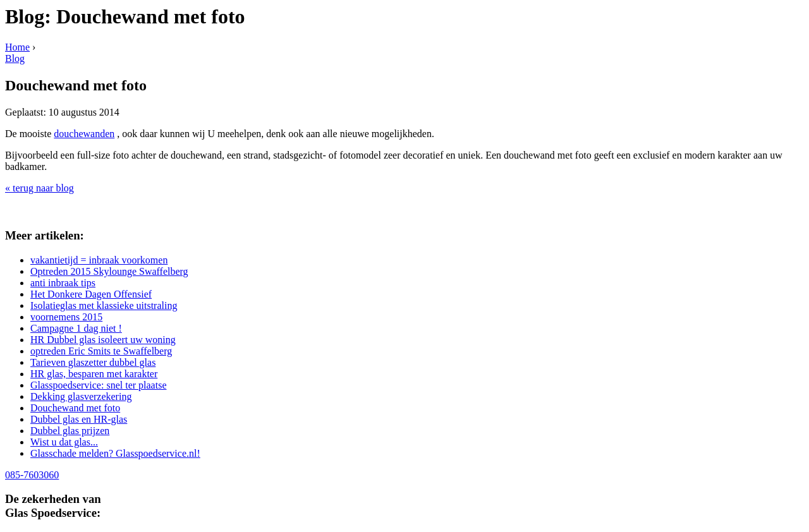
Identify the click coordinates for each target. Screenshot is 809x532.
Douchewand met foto (75, 408)
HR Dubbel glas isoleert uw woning (103, 340)
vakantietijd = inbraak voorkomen (99, 260)
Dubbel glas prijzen (70, 431)
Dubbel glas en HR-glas (79, 419)
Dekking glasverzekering (81, 396)
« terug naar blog (40, 188)
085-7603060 (32, 475)
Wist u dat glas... (64, 442)
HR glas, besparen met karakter (94, 374)
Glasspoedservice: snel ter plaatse (98, 385)
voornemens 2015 (66, 317)
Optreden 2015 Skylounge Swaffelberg (109, 271)
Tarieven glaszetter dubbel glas (93, 362)
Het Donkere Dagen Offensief (91, 294)
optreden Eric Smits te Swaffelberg (101, 351)
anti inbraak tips (63, 283)
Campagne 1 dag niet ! (76, 328)
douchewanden (84, 134)
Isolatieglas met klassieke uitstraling (104, 305)
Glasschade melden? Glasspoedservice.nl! (115, 453)
